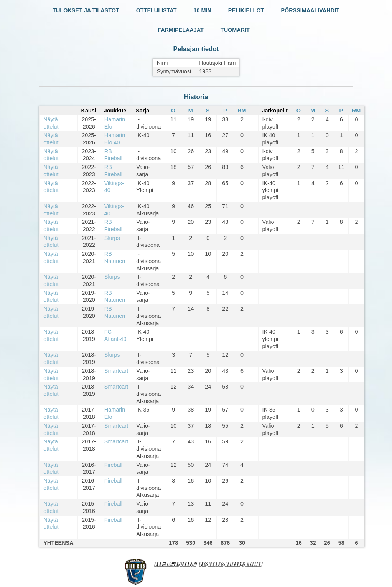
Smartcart (116, 371)
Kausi (89, 111)
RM (242, 111)
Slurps (112, 238)
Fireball (113, 465)
